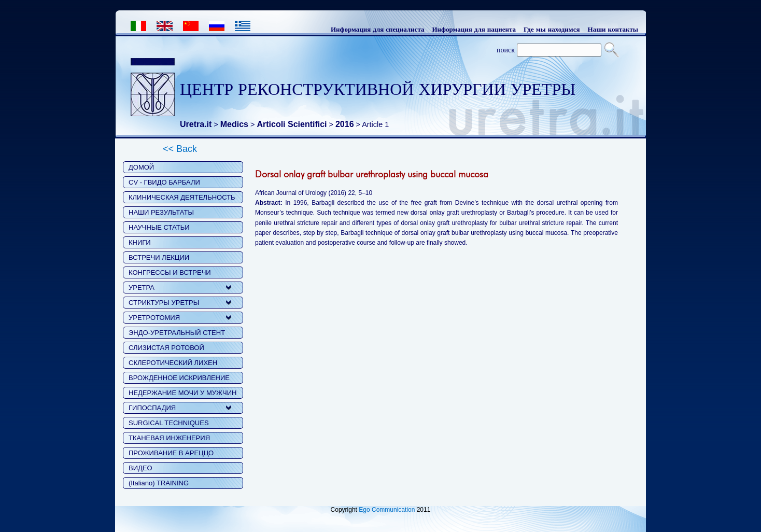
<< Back (180, 149)
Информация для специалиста (378, 29)
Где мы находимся (552, 29)
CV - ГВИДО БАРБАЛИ (164, 182)
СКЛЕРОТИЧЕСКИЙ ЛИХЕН (173, 363)
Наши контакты (613, 29)
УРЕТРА (142, 288)
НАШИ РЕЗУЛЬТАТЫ (161, 212)
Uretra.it (196, 124)
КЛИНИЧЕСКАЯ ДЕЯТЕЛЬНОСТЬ (182, 197)
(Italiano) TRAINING (159, 483)
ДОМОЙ (141, 167)
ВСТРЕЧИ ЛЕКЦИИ (159, 257)
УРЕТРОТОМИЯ (154, 318)
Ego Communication (387, 510)
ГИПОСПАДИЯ (152, 408)
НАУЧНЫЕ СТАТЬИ (159, 227)
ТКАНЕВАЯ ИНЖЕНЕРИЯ (169, 438)
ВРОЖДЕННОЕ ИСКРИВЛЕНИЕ (179, 378)
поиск (506, 50)
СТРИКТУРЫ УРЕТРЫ (164, 303)
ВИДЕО (140, 468)
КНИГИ (140, 242)
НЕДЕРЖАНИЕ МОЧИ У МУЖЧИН (182, 393)
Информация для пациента (474, 29)
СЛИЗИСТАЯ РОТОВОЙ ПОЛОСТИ (166, 349)
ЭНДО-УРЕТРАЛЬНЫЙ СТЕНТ (177, 333)
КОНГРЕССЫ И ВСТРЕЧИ (170, 272)
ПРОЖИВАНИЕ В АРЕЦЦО (171, 453)
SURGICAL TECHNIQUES (169, 423)
